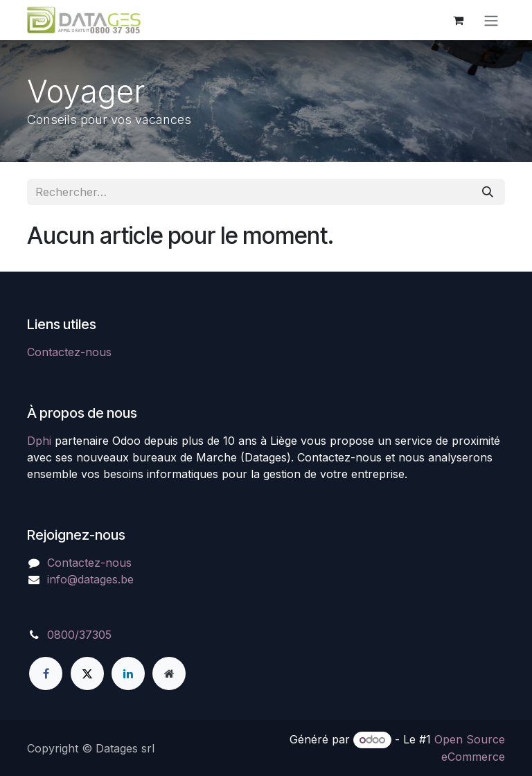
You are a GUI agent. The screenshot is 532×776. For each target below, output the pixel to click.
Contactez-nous (69, 352)
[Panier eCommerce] (458, 20)
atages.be (109, 579)
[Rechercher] (488, 192)
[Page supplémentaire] (169, 673)
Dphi (39, 441)
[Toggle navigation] (491, 20)
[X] (87, 673)
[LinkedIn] (128, 673)
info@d (65, 579)
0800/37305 (79, 635)
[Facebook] (46, 673)
